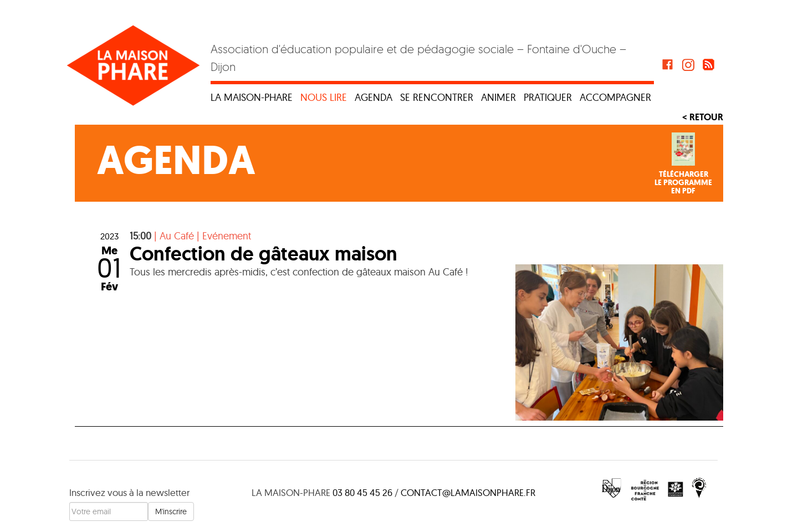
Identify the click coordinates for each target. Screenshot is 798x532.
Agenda (374, 97)
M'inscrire (171, 511)
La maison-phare (252, 97)
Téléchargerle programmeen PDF (683, 183)
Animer (498, 97)
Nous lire (324, 97)
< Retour (703, 117)
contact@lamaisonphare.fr (468, 492)
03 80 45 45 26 (362, 492)
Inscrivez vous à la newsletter (129, 492)
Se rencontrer (437, 97)
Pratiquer (548, 97)
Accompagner (615, 97)
